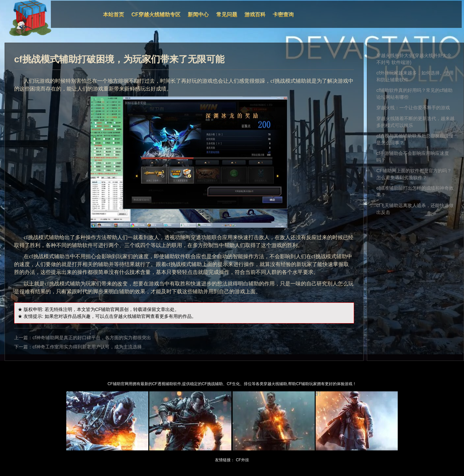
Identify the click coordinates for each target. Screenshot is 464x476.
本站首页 (114, 15)
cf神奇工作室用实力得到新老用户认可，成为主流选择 (87, 347)
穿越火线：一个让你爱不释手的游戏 (413, 108)
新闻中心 (198, 15)
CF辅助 (103, 309)
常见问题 (227, 15)
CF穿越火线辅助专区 (156, 15)
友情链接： (225, 460)
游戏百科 (255, 15)
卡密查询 (283, 15)
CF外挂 (243, 460)
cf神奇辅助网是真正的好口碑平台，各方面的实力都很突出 (92, 338)
